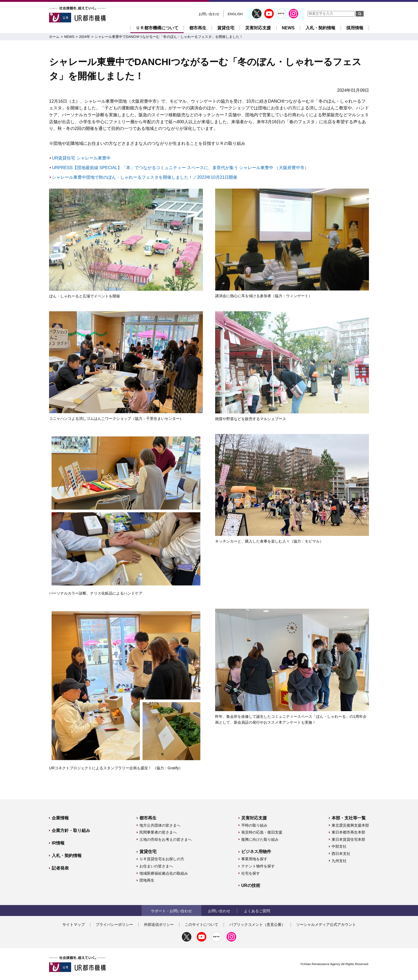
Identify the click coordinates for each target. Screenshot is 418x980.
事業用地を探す (254, 859)
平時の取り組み (254, 825)
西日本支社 (341, 854)
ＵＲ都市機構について (157, 28)
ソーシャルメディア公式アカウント (326, 925)
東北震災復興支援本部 (350, 825)
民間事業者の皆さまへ (158, 832)
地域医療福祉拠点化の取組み (164, 873)
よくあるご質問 (257, 911)
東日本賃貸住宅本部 (348, 839)
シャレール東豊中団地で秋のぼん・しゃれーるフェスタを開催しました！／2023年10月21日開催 (145, 177)
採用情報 (355, 28)
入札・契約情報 (320, 28)
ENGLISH (235, 14)
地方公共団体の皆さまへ (160, 825)
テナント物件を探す (258, 866)
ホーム (54, 37)
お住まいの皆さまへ (156, 866)
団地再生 (147, 880)
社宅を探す (251, 873)
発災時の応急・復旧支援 (262, 832)
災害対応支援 (258, 28)
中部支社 (339, 846)
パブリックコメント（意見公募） (257, 925)
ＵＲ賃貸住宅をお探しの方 (162, 859)
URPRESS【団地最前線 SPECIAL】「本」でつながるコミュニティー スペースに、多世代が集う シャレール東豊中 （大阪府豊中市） (180, 168)
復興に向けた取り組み (260, 839)
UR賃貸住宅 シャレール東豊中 (81, 158)
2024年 (84, 37)
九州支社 (339, 861)
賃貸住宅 (226, 28)
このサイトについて (202, 925)
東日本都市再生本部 (348, 832)
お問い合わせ (209, 14)
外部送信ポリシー (159, 925)
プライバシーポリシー (114, 925)
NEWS (288, 28)
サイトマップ (74, 925)
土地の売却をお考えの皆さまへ (166, 839)
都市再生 (198, 28)
